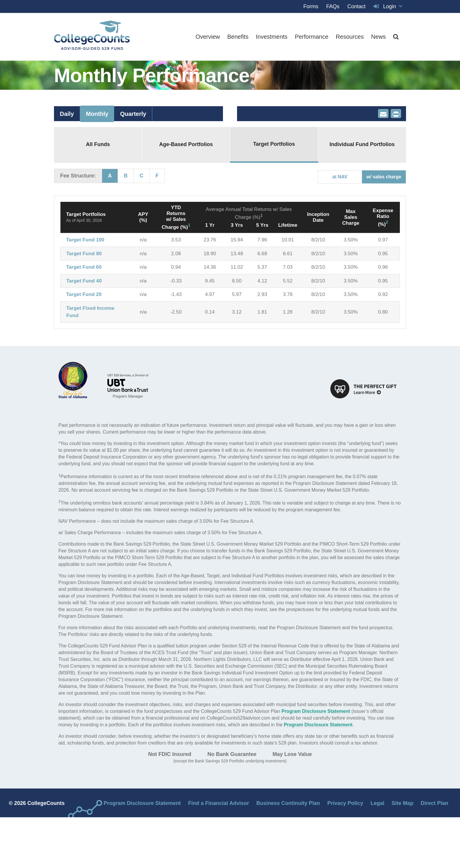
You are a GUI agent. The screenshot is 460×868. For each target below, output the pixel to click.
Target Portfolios (274, 144)
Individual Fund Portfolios (362, 144)
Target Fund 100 (85, 240)
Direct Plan (434, 803)
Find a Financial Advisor (218, 803)
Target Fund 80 (84, 254)
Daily (67, 114)
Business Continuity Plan (288, 803)
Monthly (97, 114)
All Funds (98, 144)
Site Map (402, 803)
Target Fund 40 (84, 281)
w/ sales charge (384, 177)
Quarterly (133, 114)
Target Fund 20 (84, 294)
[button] (396, 37)
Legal (377, 803)
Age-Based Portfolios (186, 144)
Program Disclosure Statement (316, 711)
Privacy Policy (345, 803)
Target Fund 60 (84, 267)
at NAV (340, 177)
